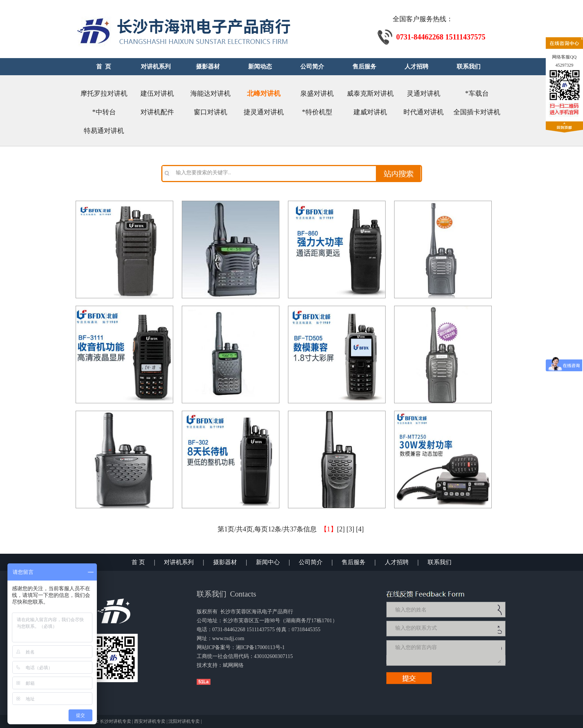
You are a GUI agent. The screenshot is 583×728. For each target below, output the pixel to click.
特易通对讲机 (104, 131)
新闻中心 (268, 562)
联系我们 (440, 562)
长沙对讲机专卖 (115, 721)
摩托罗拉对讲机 (104, 93)
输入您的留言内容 (447, 653)
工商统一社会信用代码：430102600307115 (245, 656)
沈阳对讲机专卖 (184, 721)
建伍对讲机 (157, 93)
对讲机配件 (157, 112)
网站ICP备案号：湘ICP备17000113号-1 (241, 647)
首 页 (138, 562)
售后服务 (354, 562)
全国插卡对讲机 (477, 112)
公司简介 (311, 562)
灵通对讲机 (424, 93)
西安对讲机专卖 (150, 721)
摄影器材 (225, 562)
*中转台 (104, 112)
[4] (360, 529)
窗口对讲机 (210, 112)
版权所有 (207, 612)
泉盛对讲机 (317, 93)
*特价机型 (317, 112)
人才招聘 (397, 562)
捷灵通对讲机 (264, 112)
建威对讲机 (370, 112)
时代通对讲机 (424, 112)
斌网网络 (233, 665)
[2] (341, 529)
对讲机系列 (179, 562)
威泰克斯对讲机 (370, 93)
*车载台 (477, 93)
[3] (350, 529)
